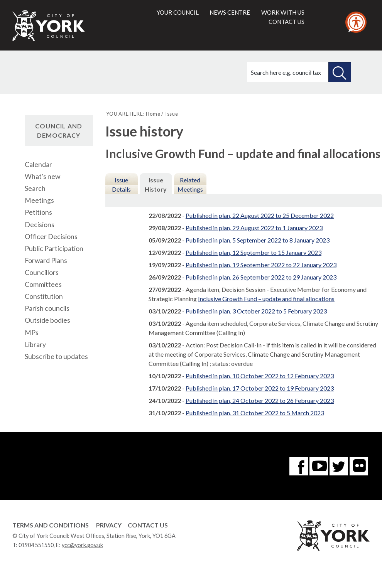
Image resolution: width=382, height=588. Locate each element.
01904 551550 (36, 545)
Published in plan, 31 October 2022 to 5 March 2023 (255, 413)
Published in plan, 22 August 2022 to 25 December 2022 (260, 215)
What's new (42, 176)
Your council (178, 12)
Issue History (156, 184)
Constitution (44, 296)
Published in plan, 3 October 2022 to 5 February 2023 (256, 311)
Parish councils (47, 308)
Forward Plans (46, 260)
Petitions (38, 212)
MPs (32, 333)
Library (35, 345)
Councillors (42, 272)
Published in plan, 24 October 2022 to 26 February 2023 (260, 400)
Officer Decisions (51, 237)
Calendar (38, 164)
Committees (43, 284)
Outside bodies (47, 320)
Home (153, 114)
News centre (230, 12)
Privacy (109, 525)
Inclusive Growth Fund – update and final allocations (266, 299)
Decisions (40, 225)
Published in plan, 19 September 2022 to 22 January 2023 (261, 265)
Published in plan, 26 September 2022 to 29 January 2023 (261, 277)
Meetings (39, 200)
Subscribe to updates (56, 356)
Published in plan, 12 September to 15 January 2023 (254, 252)
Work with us (283, 12)
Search (35, 188)
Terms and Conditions (51, 525)
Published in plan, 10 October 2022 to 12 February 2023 (260, 376)
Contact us (286, 22)
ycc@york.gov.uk (82, 545)
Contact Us (148, 525)
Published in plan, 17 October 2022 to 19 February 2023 (260, 388)
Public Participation (54, 249)
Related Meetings (190, 184)
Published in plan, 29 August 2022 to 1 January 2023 (254, 228)
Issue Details (121, 184)
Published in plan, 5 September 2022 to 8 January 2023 (258, 240)
